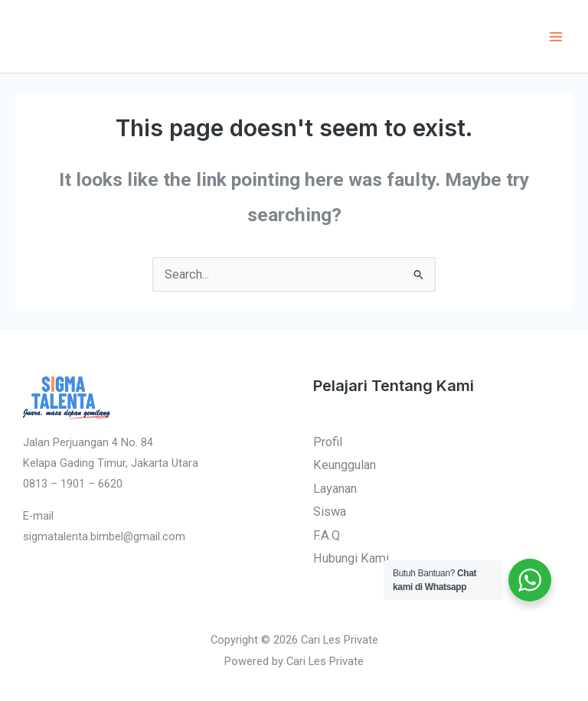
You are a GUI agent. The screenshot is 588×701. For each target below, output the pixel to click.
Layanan (335, 489)
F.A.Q (327, 535)
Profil (328, 442)
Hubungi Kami (351, 558)
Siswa (330, 512)
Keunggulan (345, 466)
